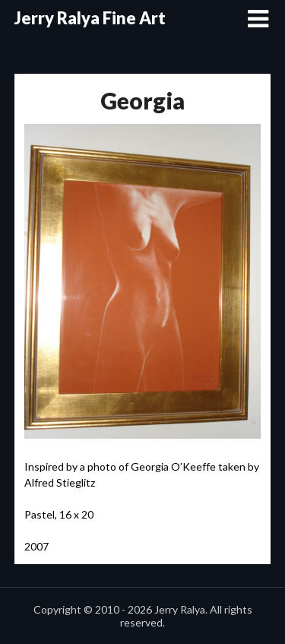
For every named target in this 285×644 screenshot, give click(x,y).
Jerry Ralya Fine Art (90, 18)
